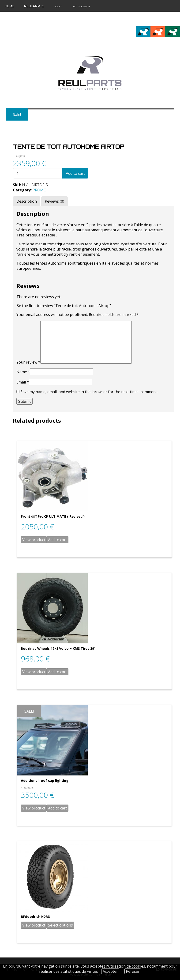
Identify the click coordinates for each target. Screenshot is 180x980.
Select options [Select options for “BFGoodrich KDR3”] (60, 925)
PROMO (39, 190)
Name (23, 372)
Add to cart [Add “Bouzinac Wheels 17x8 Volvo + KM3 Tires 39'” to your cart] (58, 672)
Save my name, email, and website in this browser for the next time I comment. (89, 392)
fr (161, 19)
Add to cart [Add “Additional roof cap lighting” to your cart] (58, 808)
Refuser (133, 971)
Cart (58, 6)
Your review (28, 362)
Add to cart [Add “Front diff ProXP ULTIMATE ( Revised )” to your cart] (58, 540)
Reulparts (34, 6)
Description (27, 201)
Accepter (110, 971)
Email (23, 382)
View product (34, 540)
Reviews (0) (54, 201)
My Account (81, 6)
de (177, 19)
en (169, 19)
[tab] (27, 201)
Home (9, 6)
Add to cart (75, 173)
